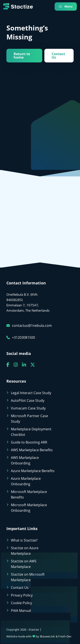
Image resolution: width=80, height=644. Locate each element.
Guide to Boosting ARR (29, 442)
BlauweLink (47, 636)
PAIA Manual (21, 611)
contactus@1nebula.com (29, 326)
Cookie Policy (21, 603)
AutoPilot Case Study (28, 401)
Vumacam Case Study (28, 408)
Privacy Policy (22, 595)
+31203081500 (21, 337)
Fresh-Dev (65, 636)
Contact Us (58, 56)
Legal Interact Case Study (31, 393)
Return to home (22, 56)
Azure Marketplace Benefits (33, 471)
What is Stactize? (24, 540)
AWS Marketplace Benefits (32, 450)
